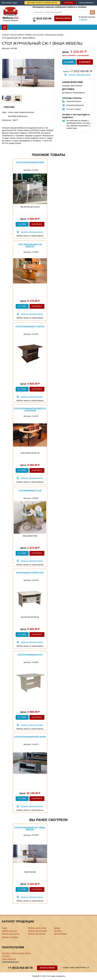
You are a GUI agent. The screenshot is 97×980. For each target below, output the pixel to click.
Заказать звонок (63, 18)
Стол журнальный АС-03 (30, 655)
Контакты (69, 3)
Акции (4, 928)
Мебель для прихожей (37, 931)
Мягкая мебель (60, 934)
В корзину (85, 62)
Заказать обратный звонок (80, 75)
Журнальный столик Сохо (30, 573)
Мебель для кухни (10, 931)
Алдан (15, 3)
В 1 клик (69, 62)
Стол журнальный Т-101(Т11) (30, 326)
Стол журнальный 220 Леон (30, 162)
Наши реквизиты (86, 3)
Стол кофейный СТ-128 (30, 490)
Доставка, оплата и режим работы (42, 3)
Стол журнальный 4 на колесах (30, 245)
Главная (5, 35)
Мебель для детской (37, 934)
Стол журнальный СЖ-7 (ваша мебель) (30, 828)
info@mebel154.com (10, 962)
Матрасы (58, 931)
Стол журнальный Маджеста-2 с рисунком (30, 409)
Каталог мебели (17, 35)
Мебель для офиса (10, 937)
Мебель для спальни (11, 934)
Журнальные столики (54, 35)
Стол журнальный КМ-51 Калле (30, 737)
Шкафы (57, 928)
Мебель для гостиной (34, 35)
